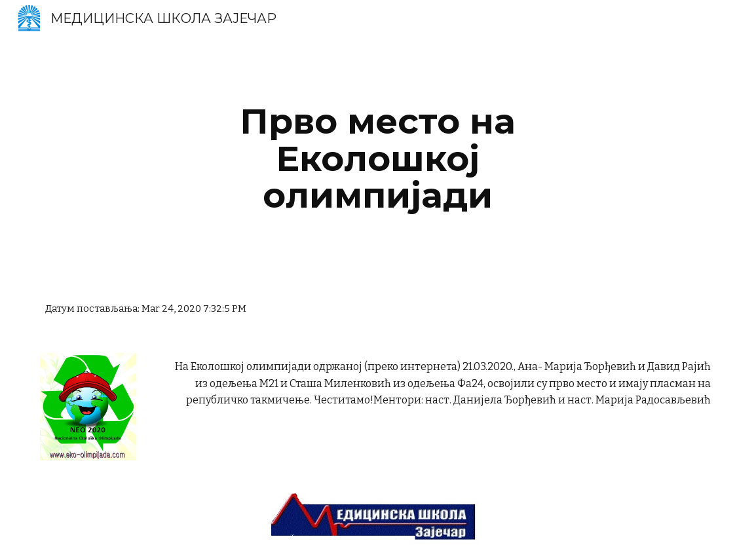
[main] (378, 159)
